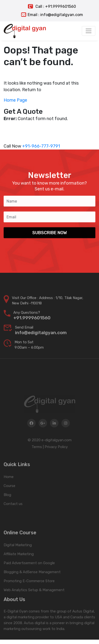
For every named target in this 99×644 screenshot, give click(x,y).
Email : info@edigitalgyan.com (52, 15)
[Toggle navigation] (89, 31)
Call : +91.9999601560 (52, 6)
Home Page (15, 100)
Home (9, 486)
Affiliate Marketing (19, 566)
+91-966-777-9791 (41, 146)
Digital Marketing (18, 557)
